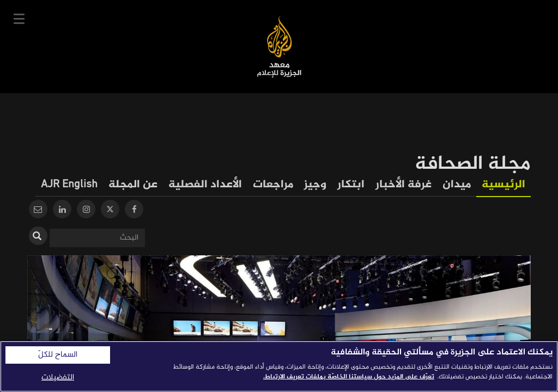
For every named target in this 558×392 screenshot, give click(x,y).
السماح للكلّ (58, 355)
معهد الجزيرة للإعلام (279, 47)
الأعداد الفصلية (205, 185)
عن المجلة (133, 185)
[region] (279, 366)
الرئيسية (504, 185)
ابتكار (351, 185)
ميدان (457, 185)
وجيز (315, 185)
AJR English (69, 185)
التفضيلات (58, 378)
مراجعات (273, 185)
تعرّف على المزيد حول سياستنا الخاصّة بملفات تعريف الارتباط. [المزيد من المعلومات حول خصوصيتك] (349, 377)
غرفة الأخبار (404, 185)
